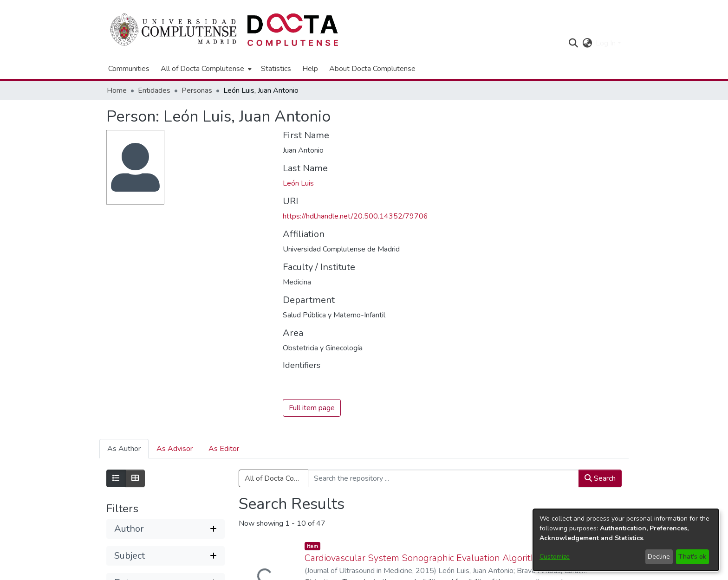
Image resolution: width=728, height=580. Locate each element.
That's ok (692, 557)
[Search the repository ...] (443, 479)
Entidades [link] (154, 90)
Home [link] (117, 90)
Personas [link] (197, 90)
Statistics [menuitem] (276, 69)
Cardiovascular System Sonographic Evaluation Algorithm (424, 558)
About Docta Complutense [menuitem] (372, 69)
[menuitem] (205, 69)
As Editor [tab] (224, 449)
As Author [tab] (124, 449)
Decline (659, 557)
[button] (573, 43)
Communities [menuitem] (129, 69)
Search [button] (600, 479)
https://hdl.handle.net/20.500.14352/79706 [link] (355, 216)
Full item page (312, 408)
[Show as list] (116, 479)
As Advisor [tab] (175, 449)
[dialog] (626, 540)
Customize (555, 557)
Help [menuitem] (310, 69)
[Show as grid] (135, 479)
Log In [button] (607, 43)
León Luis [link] (298, 183)
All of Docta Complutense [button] (202, 69)
